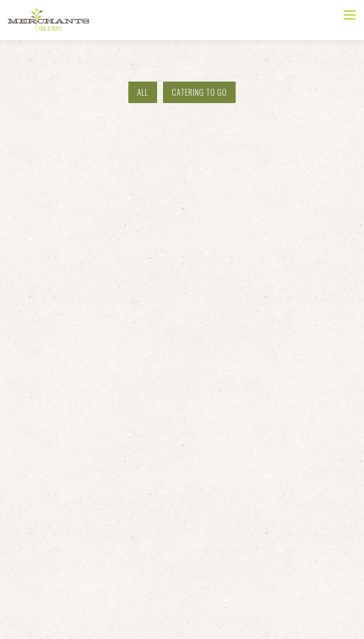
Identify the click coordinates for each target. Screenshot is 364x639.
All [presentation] (143, 92)
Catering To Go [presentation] (199, 92)
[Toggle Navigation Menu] (350, 15)
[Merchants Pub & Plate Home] (52, 20)
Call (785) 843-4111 (182, 606)
